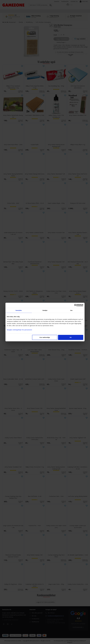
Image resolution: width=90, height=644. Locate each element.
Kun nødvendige (45, 337)
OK (71, 337)
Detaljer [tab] (45, 310)
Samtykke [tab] (19, 310)
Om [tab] (71, 310)
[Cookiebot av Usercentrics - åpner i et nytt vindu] (76, 305)
